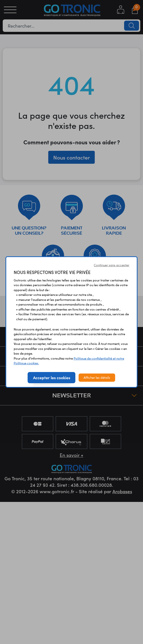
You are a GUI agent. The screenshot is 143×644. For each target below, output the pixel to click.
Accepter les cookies (52, 377)
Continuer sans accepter (112, 265)
